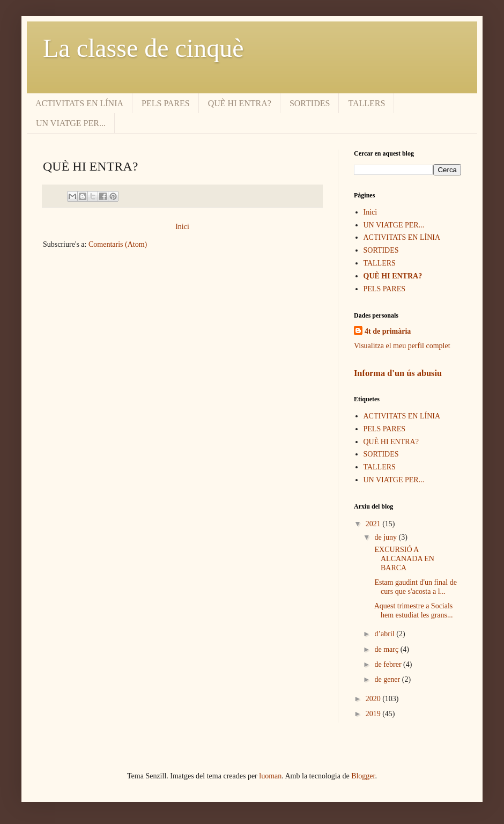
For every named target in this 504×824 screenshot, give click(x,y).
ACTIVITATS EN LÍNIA (79, 103)
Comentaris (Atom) (118, 244)
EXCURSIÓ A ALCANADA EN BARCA (403, 559)
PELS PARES (166, 103)
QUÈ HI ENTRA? (240, 103)
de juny (386, 537)
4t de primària (388, 331)
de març (387, 649)
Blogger (363, 776)
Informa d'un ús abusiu (398, 373)
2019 (374, 714)
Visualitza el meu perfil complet (402, 346)
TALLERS (366, 103)
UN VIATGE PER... (71, 123)
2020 (374, 699)
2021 (374, 524)
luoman (270, 776)
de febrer (389, 664)
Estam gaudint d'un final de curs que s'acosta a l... (415, 587)
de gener (388, 679)
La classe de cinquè (143, 48)
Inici (182, 227)
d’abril (385, 634)
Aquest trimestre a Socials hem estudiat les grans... (413, 610)
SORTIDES (310, 103)
